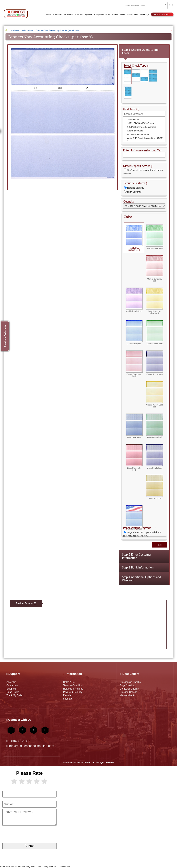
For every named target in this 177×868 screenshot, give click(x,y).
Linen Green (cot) (155, 426)
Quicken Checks (128, 692)
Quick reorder (162, 14)
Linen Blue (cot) (134, 426)
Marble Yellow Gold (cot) (155, 301)
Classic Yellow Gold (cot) (155, 394)
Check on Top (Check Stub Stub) (128, 76)
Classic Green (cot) (155, 332)
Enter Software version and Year (143, 150)
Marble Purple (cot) (134, 300)
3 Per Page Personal (128, 92)
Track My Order (15, 695)
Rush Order (13, 692)
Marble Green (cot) (155, 237)
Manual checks (128, 695)
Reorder (67, 695)
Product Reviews (26, 603)
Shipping (11, 689)
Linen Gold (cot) (155, 487)
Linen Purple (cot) (155, 456)
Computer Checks (129, 689)
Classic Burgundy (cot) (134, 364)
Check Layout (130, 109)
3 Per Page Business (153, 76)
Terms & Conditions (73, 685)
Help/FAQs (69, 682)
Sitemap (68, 699)
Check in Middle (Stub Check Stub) (136, 76)
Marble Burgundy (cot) (155, 268)
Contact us (12, 685)
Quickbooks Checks (130, 682)
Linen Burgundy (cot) (134, 457)
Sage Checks (127, 685)
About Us (11, 682)
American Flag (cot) (134, 518)
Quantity (129, 201)
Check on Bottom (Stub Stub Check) (144, 76)
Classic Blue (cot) (134, 332)
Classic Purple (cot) (155, 363)
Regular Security (136, 188)
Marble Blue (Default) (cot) (134, 238)
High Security (134, 192)
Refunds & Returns (73, 689)
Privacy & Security (73, 692)
